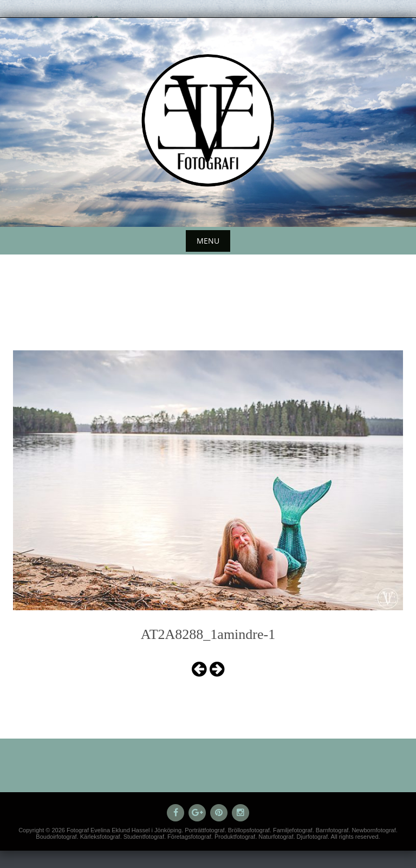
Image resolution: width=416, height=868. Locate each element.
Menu (208, 241)
